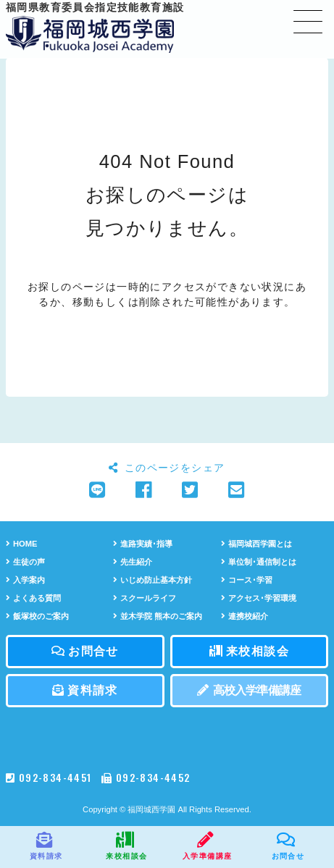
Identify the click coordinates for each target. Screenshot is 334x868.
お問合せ (85, 651)
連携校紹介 (245, 616)
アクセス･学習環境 (259, 598)
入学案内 (25, 580)
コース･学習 (247, 580)
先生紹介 (133, 562)
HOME (22, 544)
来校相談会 (249, 651)
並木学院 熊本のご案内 (158, 616)
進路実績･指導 (143, 544)
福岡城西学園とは (256, 544)
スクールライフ (145, 598)
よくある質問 (33, 598)
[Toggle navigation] (308, 21)
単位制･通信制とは (259, 562)
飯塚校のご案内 (37, 616)
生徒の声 (25, 562)
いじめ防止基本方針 (153, 580)
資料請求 (85, 690)
